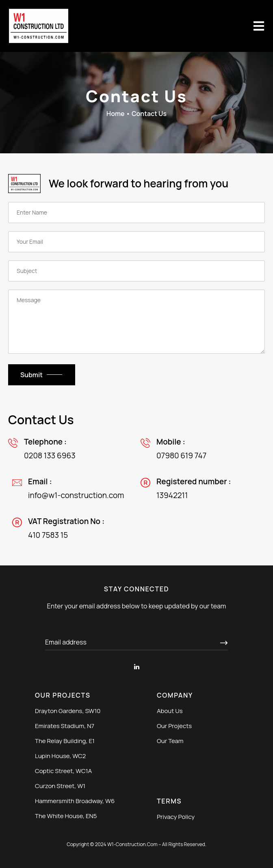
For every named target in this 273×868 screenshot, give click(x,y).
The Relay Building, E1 (65, 741)
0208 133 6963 (50, 455)
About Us (170, 711)
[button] (259, 26)
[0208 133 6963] (13, 443)
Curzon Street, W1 (60, 786)
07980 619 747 (181, 455)
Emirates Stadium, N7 (65, 726)
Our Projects (174, 726)
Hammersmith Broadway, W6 (75, 801)
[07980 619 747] (145, 443)
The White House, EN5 (66, 816)
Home (116, 114)
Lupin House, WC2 (60, 756)
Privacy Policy (176, 817)
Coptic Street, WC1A (63, 771)
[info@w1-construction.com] (17, 483)
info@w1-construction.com (76, 495)
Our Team (170, 741)
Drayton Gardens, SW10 (68, 711)
